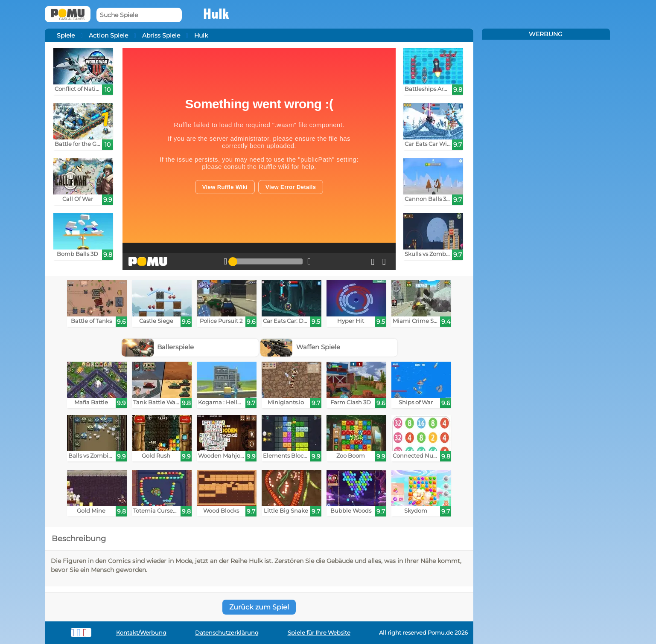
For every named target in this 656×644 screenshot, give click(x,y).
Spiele (66, 35)
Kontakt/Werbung (141, 633)
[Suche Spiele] (139, 15)
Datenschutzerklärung (227, 633)
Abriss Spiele (161, 35)
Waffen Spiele (300, 347)
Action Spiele (108, 35)
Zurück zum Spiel (259, 607)
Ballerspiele (158, 347)
